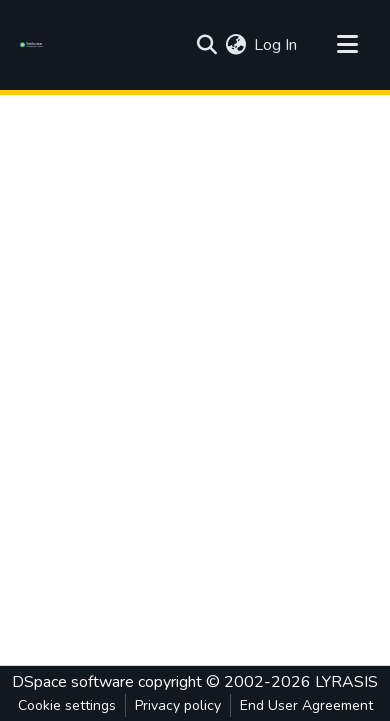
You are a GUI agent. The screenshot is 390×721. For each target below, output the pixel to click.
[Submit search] (206, 45)
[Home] (34, 45)
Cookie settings (67, 705)
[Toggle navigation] (347, 45)
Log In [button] (276, 45)
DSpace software (73, 682)
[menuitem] (235, 45)
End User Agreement (306, 705)
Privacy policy (178, 705)
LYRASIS (346, 682)
